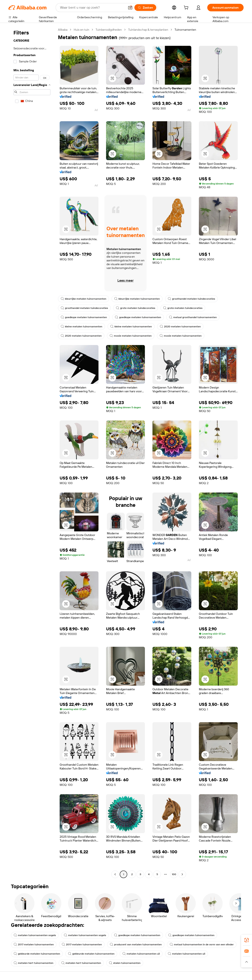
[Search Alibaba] (92, 8)
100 (174, 874)
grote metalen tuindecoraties (136, 308)
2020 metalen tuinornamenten (180, 327)
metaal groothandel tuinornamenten (193, 317)
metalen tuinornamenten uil (141, 954)
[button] (130, 8)
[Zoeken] (145, 8)
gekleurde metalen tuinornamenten (37, 954)
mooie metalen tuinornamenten (131, 336)
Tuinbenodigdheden (109, 30)
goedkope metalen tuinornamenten (84, 317)
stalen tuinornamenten (125, 963)
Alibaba (63, 30)
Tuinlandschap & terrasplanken (148, 30)
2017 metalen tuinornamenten (34, 944)
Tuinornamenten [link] (185, 30)
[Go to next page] (182, 874)
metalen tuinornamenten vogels (35, 935)
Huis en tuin (81, 30)
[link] (247, 940)
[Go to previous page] (115, 874)
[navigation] (32, 452)
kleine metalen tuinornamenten (81, 327)
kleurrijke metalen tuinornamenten (83, 299)
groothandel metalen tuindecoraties (191, 299)
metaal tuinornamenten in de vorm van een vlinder (202, 944)
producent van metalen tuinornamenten (136, 944)
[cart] (187, 8)
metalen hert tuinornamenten (33, 963)
